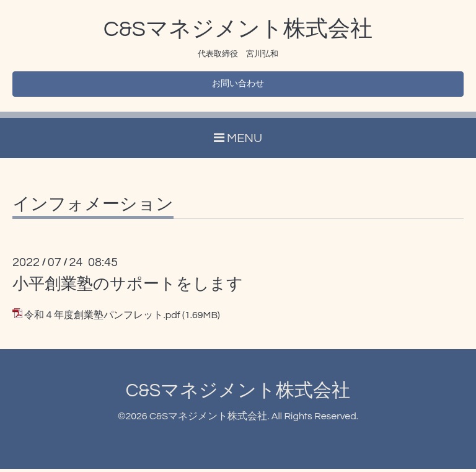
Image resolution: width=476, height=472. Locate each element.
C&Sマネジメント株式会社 (238, 29)
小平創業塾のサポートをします (128, 287)
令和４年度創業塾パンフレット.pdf (102, 318)
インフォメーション (93, 208)
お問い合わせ (238, 86)
